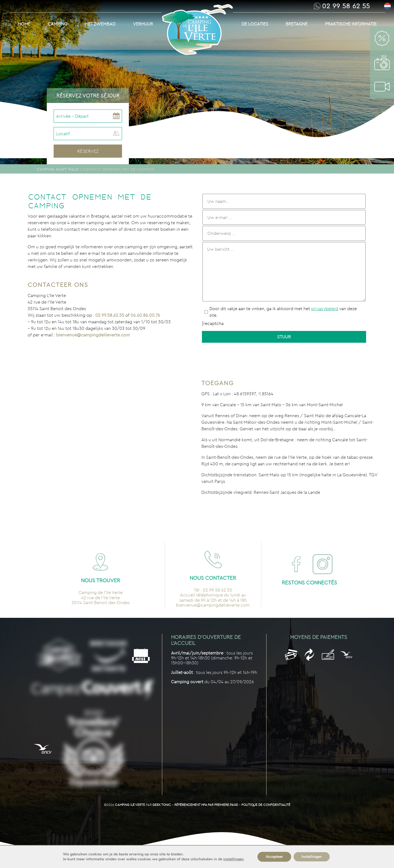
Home (24, 24)
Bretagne (297, 24)
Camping (58, 24)
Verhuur (143, 24)
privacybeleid (325, 308)
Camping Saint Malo (58, 169)
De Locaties (255, 24)
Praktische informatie (351, 24)
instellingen (233, 859)
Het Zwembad (100, 24)
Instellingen (312, 857)
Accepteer (274, 857)
